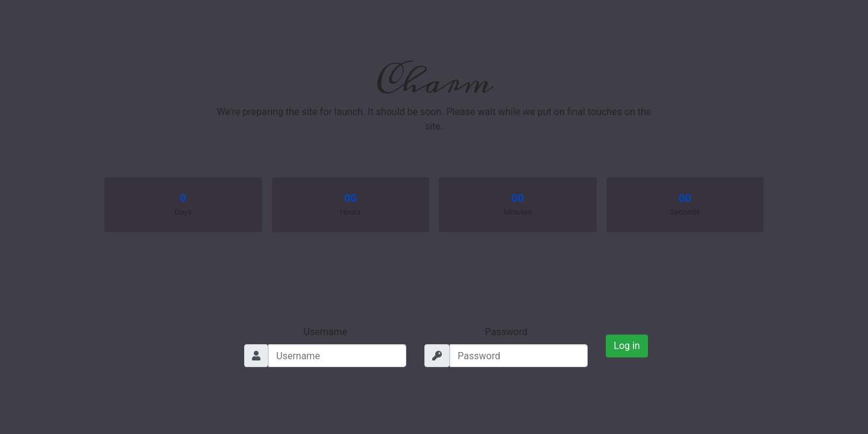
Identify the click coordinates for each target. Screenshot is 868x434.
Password (506, 332)
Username (325, 332)
